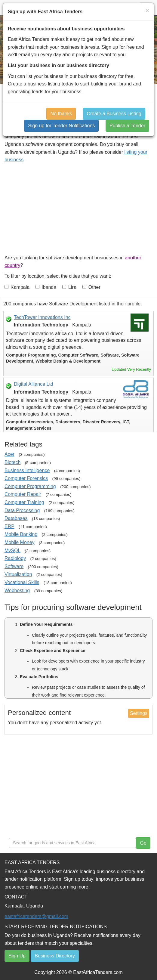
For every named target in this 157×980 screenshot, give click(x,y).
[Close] (147, 10)
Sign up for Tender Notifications (61, 126)
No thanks (61, 114)
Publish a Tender (127, 126)
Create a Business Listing (114, 114)
